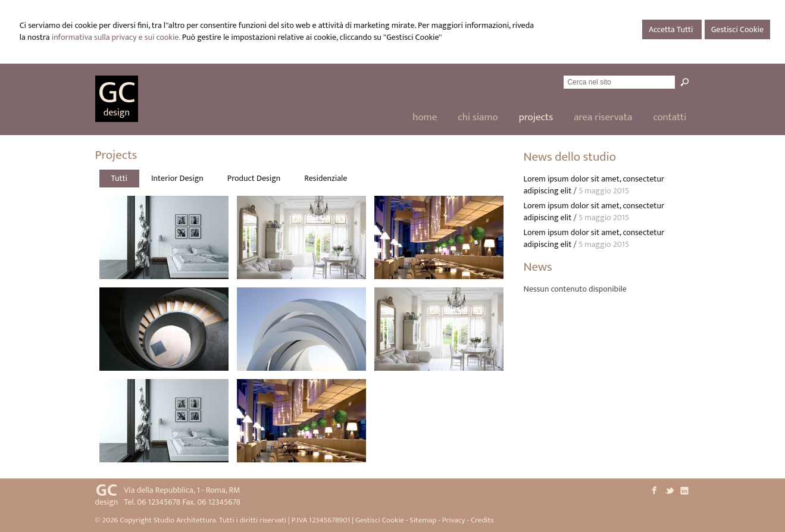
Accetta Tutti (672, 29)
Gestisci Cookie (737, 29)
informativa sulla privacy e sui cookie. (116, 37)
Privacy (454, 520)
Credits (482, 520)
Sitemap (423, 520)
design (117, 113)
